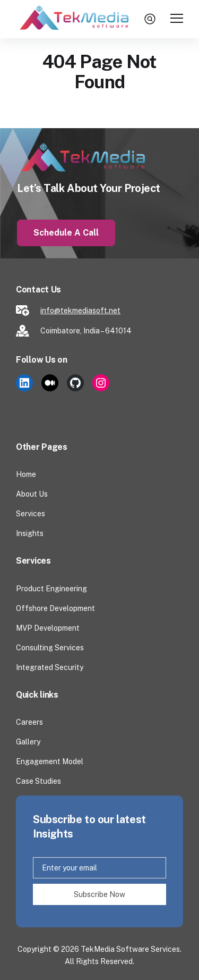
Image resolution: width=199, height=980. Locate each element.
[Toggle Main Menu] (177, 19)
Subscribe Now (99, 894)
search (152, 19)
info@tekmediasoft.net (80, 311)
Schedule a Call (66, 233)
